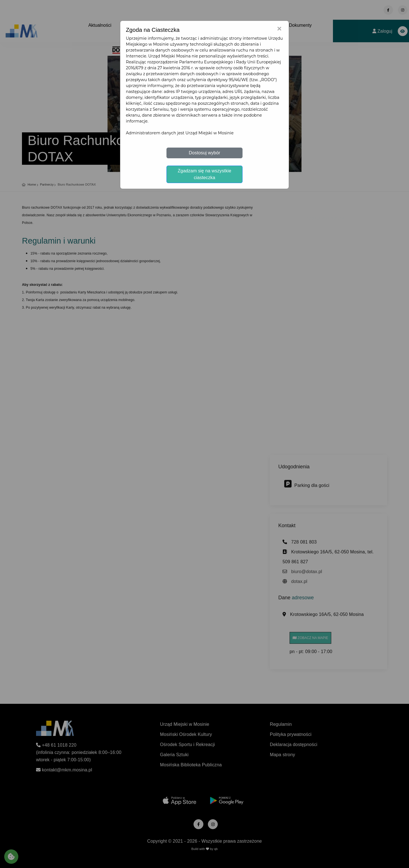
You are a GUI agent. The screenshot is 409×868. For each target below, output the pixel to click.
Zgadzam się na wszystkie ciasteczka (204, 174)
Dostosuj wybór (204, 153)
